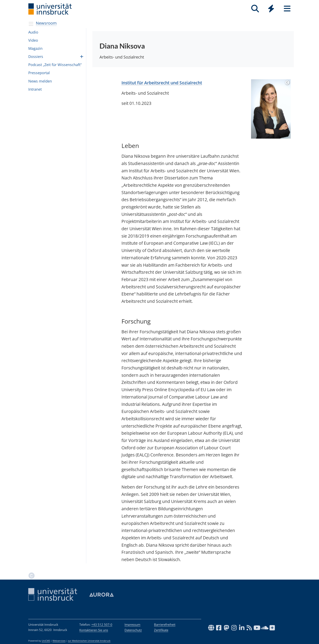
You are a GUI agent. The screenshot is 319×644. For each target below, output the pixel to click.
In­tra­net (35, 89)
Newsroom (46, 23)
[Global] (271, 9)
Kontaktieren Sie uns (94, 630)
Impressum (132, 624)
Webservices (59, 641)
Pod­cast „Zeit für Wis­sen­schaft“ (55, 65)
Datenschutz (133, 630)
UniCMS (46, 641)
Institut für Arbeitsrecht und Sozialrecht (162, 83)
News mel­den (40, 81)
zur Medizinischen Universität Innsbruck (89, 641)
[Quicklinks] (271, 9)
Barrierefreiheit (165, 624)
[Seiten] (287, 9)
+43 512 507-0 (102, 624)
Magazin (35, 48)
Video (33, 40)
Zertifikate (161, 630)
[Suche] (255, 9)
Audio (33, 32)
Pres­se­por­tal (39, 73)
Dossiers (36, 56)
